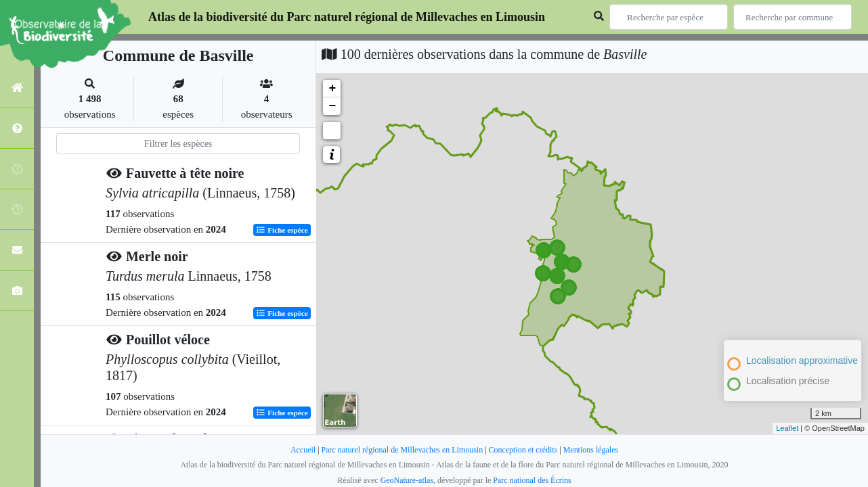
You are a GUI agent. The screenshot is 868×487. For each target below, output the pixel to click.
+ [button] (332, 89)
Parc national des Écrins (532, 480)
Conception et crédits (523, 450)
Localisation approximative (802, 361)
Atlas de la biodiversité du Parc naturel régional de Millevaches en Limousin (347, 17)
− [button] (332, 106)
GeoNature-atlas (407, 480)
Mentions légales (591, 450)
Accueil (302, 450)
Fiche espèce (282, 229)
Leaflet (787, 428)
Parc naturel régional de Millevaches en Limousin (402, 450)
